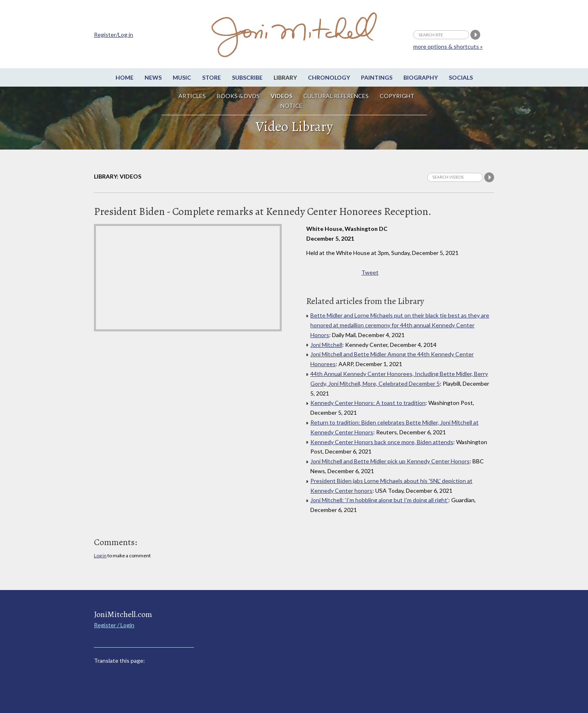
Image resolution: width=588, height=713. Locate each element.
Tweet (370, 272)
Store (212, 77)
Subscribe (247, 77)
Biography (421, 77)
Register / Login (114, 625)
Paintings (377, 77)
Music (182, 77)
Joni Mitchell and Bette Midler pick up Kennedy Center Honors (390, 461)
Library (285, 77)
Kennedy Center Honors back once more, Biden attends (382, 442)
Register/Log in (114, 35)
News (153, 77)
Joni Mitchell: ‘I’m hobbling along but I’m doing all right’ (379, 500)
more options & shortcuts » (448, 46)
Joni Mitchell (326, 345)
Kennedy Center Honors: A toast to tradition (368, 403)
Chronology (329, 77)
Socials (461, 77)
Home (125, 77)
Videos (282, 96)
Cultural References (336, 96)
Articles (192, 96)
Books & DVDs (238, 96)
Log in (100, 555)
